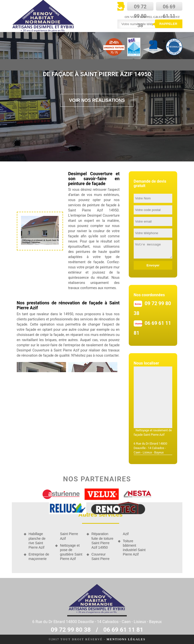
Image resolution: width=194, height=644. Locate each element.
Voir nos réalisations (97, 100)
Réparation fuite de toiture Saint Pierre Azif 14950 (102, 541)
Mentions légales (126, 639)
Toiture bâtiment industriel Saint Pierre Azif (134, 548)
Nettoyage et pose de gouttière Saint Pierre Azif (71, 552)
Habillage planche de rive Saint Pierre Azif (37, 541)
